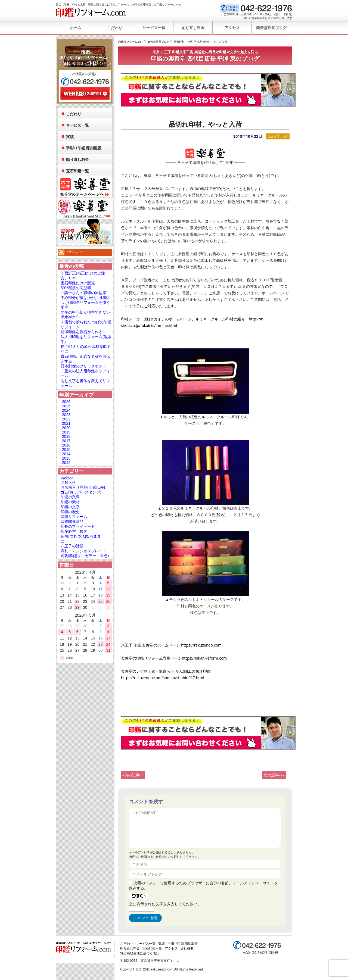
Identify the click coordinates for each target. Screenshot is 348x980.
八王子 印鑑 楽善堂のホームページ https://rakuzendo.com (171, 645)
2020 (66, 428)
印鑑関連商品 (72, 522)
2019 (66, 432)
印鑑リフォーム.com (91, 12)
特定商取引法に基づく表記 (140, 953)
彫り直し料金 (193, 28)
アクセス (232, 28)
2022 (66, 419)
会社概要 (187, 948)
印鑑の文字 (70, 507)
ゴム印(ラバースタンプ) (81, 492)
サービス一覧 (154, 28)
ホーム (76, 28)
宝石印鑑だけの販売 (78, 283)
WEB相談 (85, 93)
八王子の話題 (72, 546)
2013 (66, 458)
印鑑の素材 (70, 502)
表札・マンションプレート (83, 551)
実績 (70, 137)
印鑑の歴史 (70, 512)
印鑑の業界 (70, 497)
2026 (66, 402)
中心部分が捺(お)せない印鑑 (85, 298)
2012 (66, 463)
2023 (66, 415)
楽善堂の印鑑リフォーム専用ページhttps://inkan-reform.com (174, 658)
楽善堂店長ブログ (271, 28)
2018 (66, 436)
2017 (66, 441)
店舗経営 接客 (278, 137)
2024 (66, 410)
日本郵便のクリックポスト (83, 366)
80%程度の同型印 (76, 288)
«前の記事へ (133, 775)
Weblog (67, 478)
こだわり (115, 28)
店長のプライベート (78, 526)
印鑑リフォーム (74, 517)
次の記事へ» (274, 775)
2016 (66, 445)
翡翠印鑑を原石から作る (82, 332)
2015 (66, 450)
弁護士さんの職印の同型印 (83, 293)
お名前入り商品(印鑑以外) (83, 487)
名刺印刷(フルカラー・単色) (85, 556)
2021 (66, 423)
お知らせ (68, 482)
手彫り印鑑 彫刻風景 (84, 148)
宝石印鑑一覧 (77, 171)
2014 (66, 454)
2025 (66, 406)
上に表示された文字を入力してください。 (165, 904)
